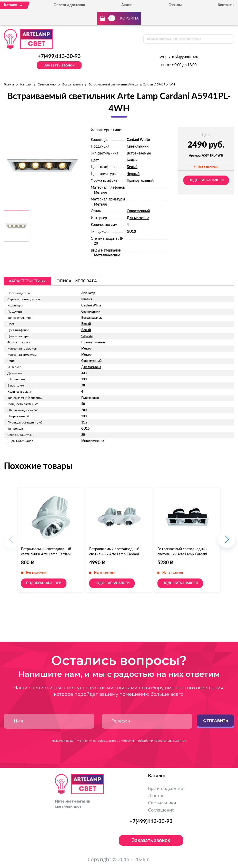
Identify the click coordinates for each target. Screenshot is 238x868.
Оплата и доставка (69, 5)
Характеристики (28, 281)
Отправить (216, 721)
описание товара (77, 281)
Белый (132, 160)
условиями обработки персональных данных (154, 741)
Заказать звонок (59, 65)
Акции (127, 5)
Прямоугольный (140, 181)
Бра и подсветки (166, 789)
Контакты (226, 5)
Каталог (26, 84)
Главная (9, 84)
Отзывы (175, 5)
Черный (133, 174)
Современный (138, 211)
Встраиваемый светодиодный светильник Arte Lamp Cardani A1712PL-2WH (182, 554)
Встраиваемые (73, 84)
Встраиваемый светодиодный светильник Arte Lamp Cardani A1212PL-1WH (46, 554)
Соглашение (161, 810)
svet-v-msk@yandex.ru (179, 57)
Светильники (47, 84)
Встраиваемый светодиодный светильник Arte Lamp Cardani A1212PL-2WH (114, 554)
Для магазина (138, 218)
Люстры (157, 796)
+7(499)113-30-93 (59, 56)
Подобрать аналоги (206, 180)
